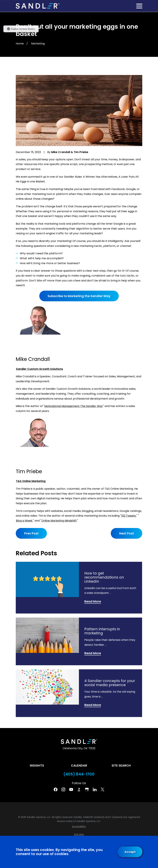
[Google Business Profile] (87, 789)
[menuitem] (79, 827)
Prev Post (31, 533)
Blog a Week (24, 521)
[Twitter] (102, 789)
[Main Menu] (139, 6)
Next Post (126, 533)
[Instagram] (63, 789)
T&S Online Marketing (31, 481)
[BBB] (79, 789)
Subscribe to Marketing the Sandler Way (79, 296)
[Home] (38, 6)
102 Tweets (129, 516)
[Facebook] (56, 789)
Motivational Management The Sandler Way (74, 406)
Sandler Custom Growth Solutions (39, 369)
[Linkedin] (95, 789)
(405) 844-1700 (79, 774)
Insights (37, 765)
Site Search (121, 765)
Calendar (79, 765)
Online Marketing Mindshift (59, 521)
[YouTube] (71, 789)
